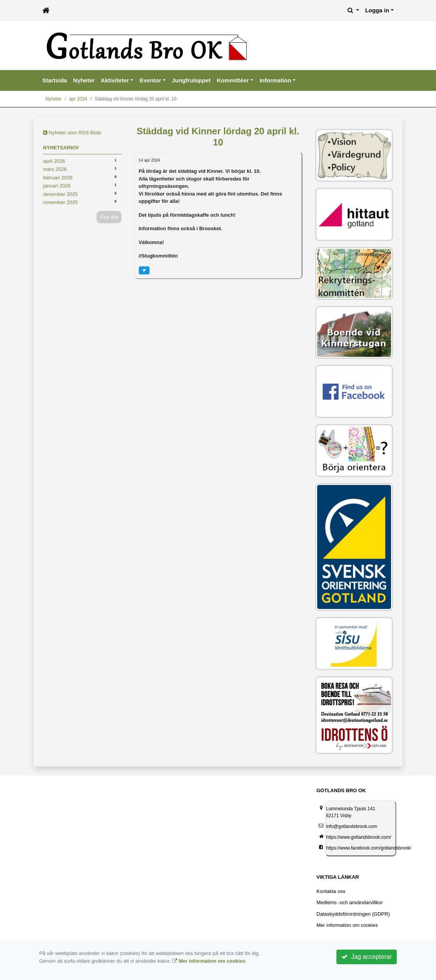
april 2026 (54, 161)
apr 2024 (78, 99)
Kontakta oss (331, 891)
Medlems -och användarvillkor (350, 902)
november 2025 (60, 202)
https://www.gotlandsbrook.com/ (359, 837)
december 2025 (60, 194)
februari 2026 (58, 178)
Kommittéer (233, 80)
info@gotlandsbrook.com (352, 826)
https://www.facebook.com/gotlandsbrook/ (369, 848)
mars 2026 (55, 169)
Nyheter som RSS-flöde (72, 133)
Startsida (55, 80)
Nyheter (84, 80)
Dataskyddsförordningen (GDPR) (353, 914)
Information (275, 80)
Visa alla (109, 217)
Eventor (150, 80)
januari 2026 (57, 186)
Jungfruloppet (191, 80)
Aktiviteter (115, 80)
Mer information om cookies (347, 925)
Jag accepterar (367, 957)
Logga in (377, 10)
